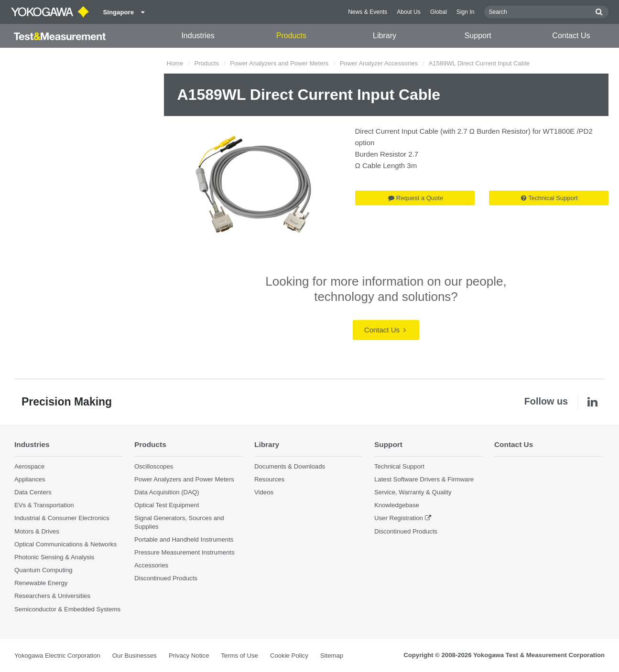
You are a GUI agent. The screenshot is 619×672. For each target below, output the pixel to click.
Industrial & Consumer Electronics (62, 518)
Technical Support (549, 198)
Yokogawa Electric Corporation (57, 656)
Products (291, 36)
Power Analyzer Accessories (379, 63)
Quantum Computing (43, 570)
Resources (269, 479)
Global (439, 12)
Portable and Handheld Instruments (184, 539)
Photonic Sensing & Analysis (54, 557)
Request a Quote (416, 198)
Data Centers (33, 492)
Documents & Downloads (290, 466)
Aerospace (29, 466)
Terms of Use (239, 656)
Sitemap (332, 656)
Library (385, 36)
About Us (409, 12)
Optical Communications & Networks (65, 544)
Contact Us (571, 36)
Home (175, 63)
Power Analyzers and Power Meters (279, 63)
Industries (198, 36)
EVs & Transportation (44, 505)
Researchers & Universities (52, 596)
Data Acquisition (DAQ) (167, 492)
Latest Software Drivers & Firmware (424, 479)
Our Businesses (135, 656)
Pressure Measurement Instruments (185, 552)
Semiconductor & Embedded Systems (67, 609)
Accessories (151, 565)
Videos (264, 492)
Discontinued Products (166, 578)
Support (478, 36)
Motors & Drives (37, 531)
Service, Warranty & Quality (413, 492)
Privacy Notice (189, 656)
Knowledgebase (397, 505)
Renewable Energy (41, 583)
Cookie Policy (289, 656)
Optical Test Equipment (167, 505)
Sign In (466, 12)
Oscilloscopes (154, 466)
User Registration (399, 518)
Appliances (30, 479)
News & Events (368, 12)
